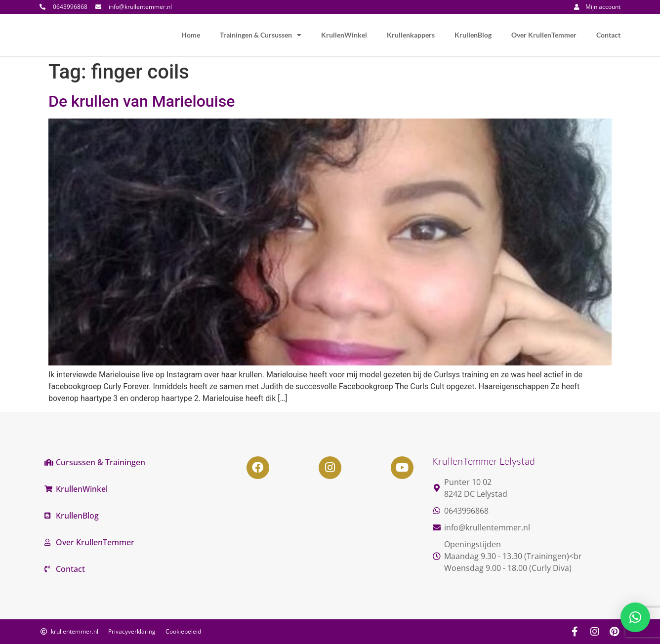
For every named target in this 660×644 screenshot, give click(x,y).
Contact (608, 35)
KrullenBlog (473, 35)
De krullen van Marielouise (142, 101)
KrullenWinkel (344, 35)
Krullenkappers (411, 35)
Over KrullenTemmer (544, 35)
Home (191, 35)
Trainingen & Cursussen (261, 35)
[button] (635, 617)
